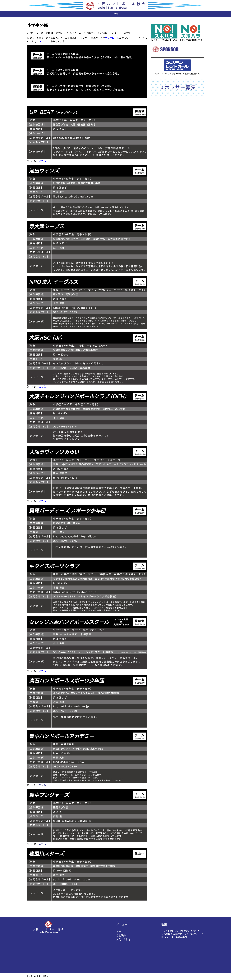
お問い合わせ (123, 939)
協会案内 (121, 935)
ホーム (115, 14)
